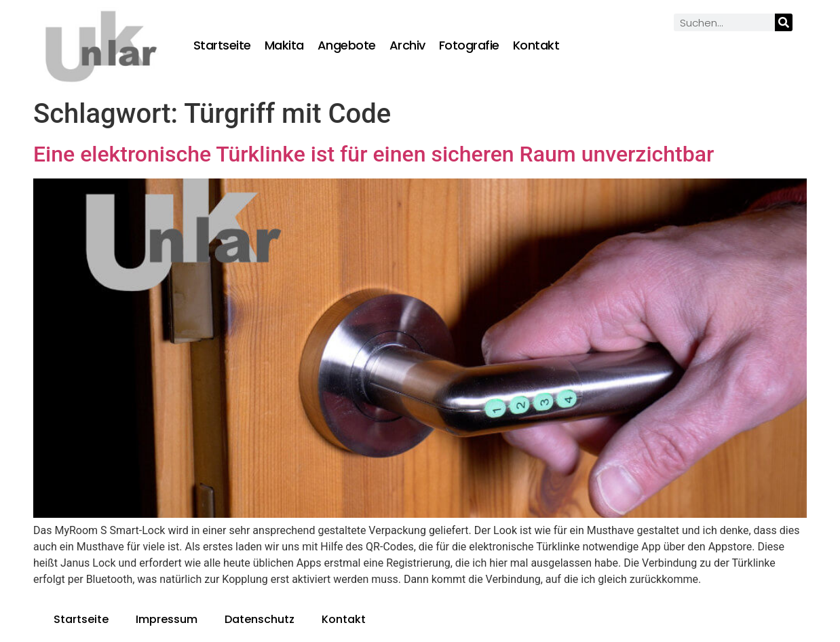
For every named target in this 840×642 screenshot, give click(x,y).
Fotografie (469, 45)
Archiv (407, 45)
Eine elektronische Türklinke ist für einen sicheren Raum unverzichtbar (374, 154)
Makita (284, 45)
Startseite (222, 45)
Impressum (167, 619)
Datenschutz (260, 619)
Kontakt (536, 45)
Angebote (347, 45)
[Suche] (784, 22)
